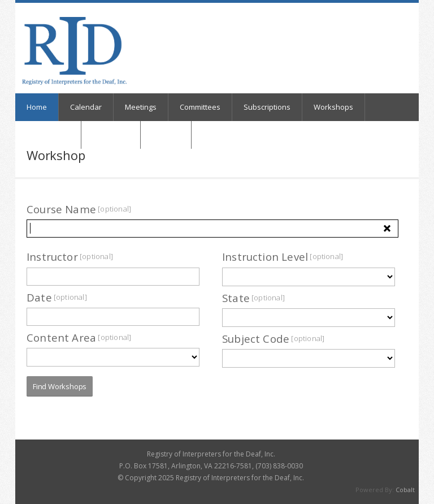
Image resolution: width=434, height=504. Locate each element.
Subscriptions (267, 107)
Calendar (86, 107)
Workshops (333, 107)
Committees (200, 107)
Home (37, 107)
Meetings (141, 107)
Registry (166, 135)
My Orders (111, 135)
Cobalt (405, 490)
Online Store (48, 135)
